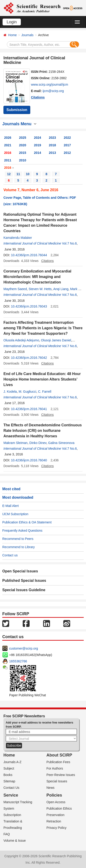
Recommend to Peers (18, 539)
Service (11, 795)
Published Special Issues (24, 581)
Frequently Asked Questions (22, 531)
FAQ (7, 834)
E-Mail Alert (11, 506)
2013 (52, 153)
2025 (23, 138)
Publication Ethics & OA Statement (27, 522)
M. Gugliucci (27, 392)
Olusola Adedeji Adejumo (21, 340)
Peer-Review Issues (61, 775)
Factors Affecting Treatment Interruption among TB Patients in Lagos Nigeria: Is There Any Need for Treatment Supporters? (43, 328)
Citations (38, 97)
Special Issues (57, 781)
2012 (67, 153)
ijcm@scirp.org (53, 91)
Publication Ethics (59, 808)
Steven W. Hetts (40, 289)
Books (8, 775)
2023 (52, 138)
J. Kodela (10, 392)
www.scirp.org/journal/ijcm (50, 84)
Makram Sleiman (15, 443)
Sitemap (9, 781)
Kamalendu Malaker (18, 238)
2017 (67, 145)
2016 (8, 153)
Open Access (56, 802)
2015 (23, 153)
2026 (8, 138)
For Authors (55, 768)
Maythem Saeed (15, 289)
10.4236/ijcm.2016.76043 (29, 306)
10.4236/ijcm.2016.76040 (29, 460)
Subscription (12, 815)
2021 (8, 145)
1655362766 (18, 661)
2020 (23, 145)
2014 (37, 153)
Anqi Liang (61, 289)
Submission (17, 110)
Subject (9, 768)
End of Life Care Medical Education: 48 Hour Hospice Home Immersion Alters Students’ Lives (42, 379)
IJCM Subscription (15, 514)
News (51, 788)
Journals (27, 35)
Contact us (10, 555)
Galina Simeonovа (61, 443)
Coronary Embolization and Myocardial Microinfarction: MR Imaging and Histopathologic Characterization (37, 277)
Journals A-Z (12, 762)
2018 (52, 145)
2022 (67, 138)
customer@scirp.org (24, 648)
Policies (54, 795)
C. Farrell (45, 392)
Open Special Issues (20, 571)
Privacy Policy (57, 828)
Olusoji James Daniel (56, 340)
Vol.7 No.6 (69, 243)
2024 (37, 138)
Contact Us (11, 788)
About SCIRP (59, 755)
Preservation (56, 815)
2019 (37, 145)
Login (12, 22)
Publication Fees (58, 762)
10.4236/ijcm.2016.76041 (29, 409)
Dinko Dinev (38, 443)
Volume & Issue (15, 841)
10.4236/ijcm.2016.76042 (29, 358)
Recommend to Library (19, 547)
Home (12, 35)
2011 (8, 160)
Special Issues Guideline (24, 590)
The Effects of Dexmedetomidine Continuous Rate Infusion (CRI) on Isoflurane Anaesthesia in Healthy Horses (43, 431)
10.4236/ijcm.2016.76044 (29, 255)
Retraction (54, 821)
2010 (23, 160)
